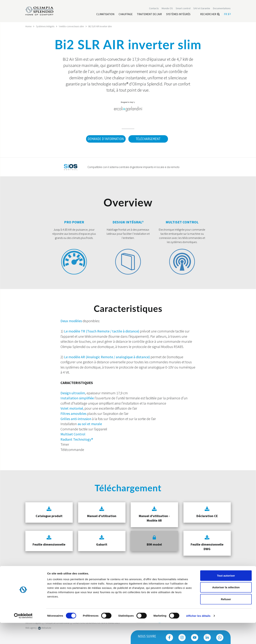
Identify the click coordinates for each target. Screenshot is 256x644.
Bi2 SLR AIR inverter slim (100, 26)
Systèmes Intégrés (45, 26)
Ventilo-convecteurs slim (72, 26)
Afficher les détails (198, 637)
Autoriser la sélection (226, 609)
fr (227, 15)
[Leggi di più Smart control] (183, 9)
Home (29, 26)
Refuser (226, 620)
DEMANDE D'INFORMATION (105, 139)
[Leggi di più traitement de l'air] (149, 15)
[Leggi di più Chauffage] (126, 15)
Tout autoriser (226, 597)
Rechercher (210, 15)
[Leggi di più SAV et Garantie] (202, 9)
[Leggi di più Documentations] (222, 9)
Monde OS (167, 9)
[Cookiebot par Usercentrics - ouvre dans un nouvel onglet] (23, 637)
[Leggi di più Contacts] (154, 9)
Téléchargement (148, 139)
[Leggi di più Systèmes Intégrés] (178, 15)
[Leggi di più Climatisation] (105, 15)
